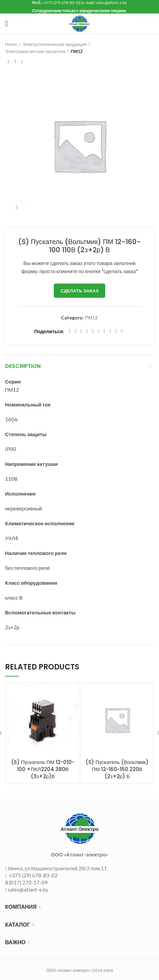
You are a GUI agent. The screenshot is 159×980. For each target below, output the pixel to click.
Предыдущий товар (8, 62)
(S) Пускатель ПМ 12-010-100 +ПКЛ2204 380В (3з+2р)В (43, 769)
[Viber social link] (122, 332)
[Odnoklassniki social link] (99, 332)
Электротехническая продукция (54, 44)
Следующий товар (22, 62)
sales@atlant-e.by (28, 890)
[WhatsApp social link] (104, 332)
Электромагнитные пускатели (35, 51)
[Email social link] (81, 332)
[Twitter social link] (76, 332)
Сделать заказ (79, 291)
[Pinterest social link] (87, 332)
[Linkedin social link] (93, 332)
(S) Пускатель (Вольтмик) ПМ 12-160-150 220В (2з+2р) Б (117, 769)
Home (11, 44)
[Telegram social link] (116, 332)
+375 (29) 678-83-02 (33, 875)
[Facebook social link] (70, 332)
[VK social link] (110, 332)
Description (23, 366)
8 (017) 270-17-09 (26, 882)
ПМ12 (77, 51)
